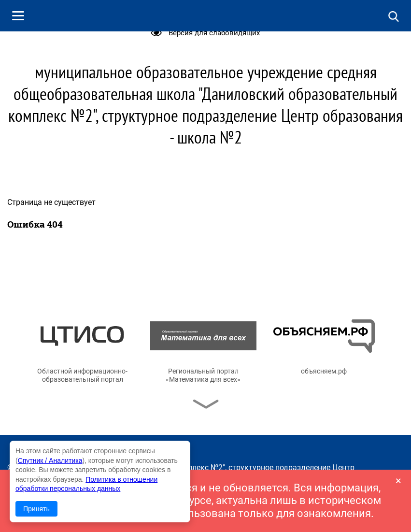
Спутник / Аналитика (50, 460)
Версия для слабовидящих (214, 33)
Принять (36, 509)
